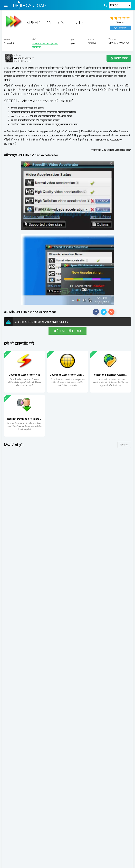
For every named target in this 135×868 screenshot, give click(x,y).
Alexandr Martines (24, 62)
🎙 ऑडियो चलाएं (119, 62)
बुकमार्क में (120, 30)
